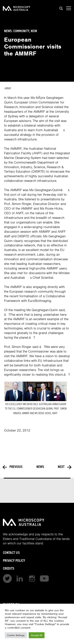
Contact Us (11, 553)
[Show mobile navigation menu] (69, 8)
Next (65, 467)
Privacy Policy (14, 560)
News (40, 467)
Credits (9, 568)
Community (21, 31)
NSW (34, 31)
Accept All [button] (37, 635)
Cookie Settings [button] (16, 635)
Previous (13, 467)
